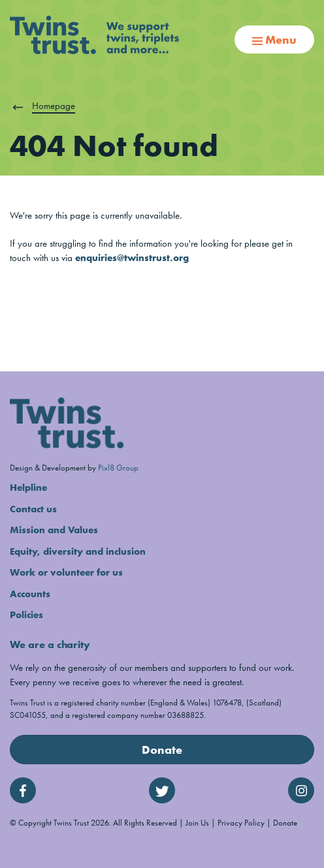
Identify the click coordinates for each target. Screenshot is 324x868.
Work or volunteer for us (66, 572)
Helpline (28, 488)
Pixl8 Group (118, 468)
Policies (26, 615)
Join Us (197, 823)
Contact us (33, 509)
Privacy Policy (241, 823)
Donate (162, 750)
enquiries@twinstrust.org (132, 258)
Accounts (30, 594)
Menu (274, 39)
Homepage (54, 106)
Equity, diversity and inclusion (78, 551)
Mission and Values (54, 530)
